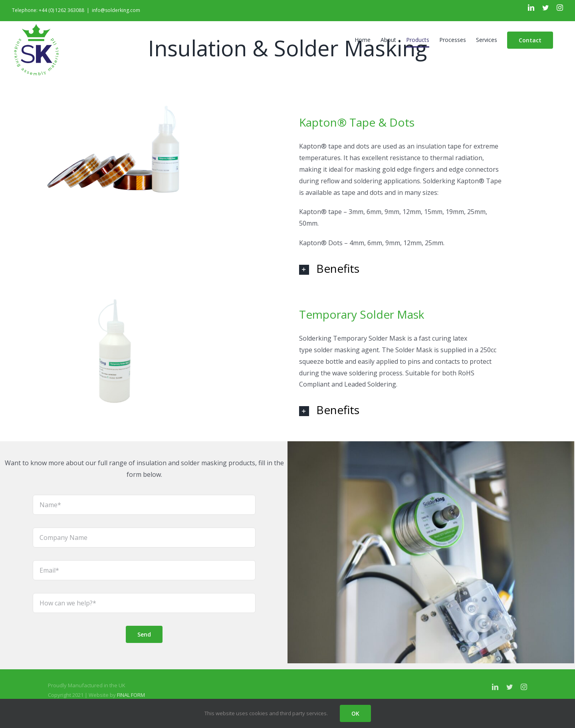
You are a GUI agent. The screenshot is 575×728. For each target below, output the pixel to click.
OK (355, 713)
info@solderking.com (116, 10)
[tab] (402, 268)
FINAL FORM (131, 695)
